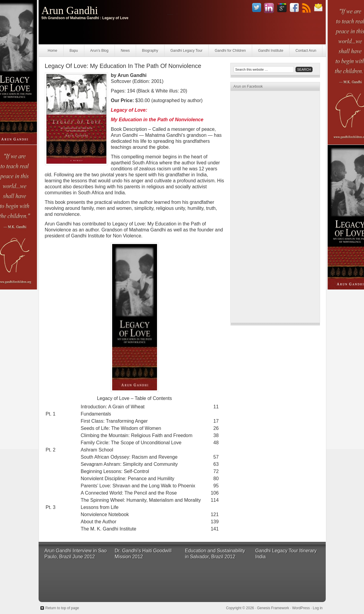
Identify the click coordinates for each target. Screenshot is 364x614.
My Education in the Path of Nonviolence (157, 120)
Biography (150, 51)
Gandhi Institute (271, 51)
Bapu (74, 51)
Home (53, 51)
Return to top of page (62, 608)
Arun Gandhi (70, 10)
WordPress (301, 608)
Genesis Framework (273, 608)
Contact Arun (306, 51)
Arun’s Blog (99, 51)
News (125, 51)
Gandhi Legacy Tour (186, 51)
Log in (318, 608)
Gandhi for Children (230, 51)
